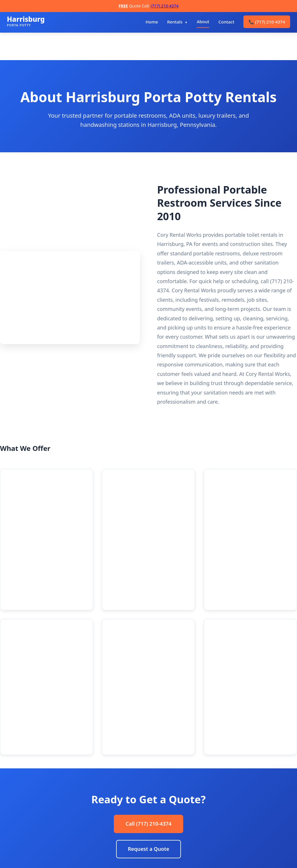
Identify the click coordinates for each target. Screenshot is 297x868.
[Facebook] (12, 826)
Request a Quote (148, 731)
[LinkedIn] (42, 826)
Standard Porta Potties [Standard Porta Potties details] (44, 486)
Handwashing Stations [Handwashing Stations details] (145, 569)
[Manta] (72, 826)
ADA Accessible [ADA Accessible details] (236, 486)
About (203, 21)
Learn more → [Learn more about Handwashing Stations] (149, 611)
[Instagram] (27, 826)
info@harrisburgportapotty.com (245, 816)
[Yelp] (57, 826)
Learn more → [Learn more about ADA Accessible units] (242, 528)
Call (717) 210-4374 (148, 706)
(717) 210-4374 (165, 6)
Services (114, 816)
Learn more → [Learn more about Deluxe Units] (139, 528)
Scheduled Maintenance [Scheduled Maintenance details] (250, 569)
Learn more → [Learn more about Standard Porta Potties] (64, 528)
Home (152, 22)
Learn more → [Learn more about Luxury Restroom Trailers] (25, 621)
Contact (226, 22)
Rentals (175, 22)
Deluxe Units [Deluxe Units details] (130, 486)
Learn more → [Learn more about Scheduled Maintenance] (228, 596)
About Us (115, 806)
